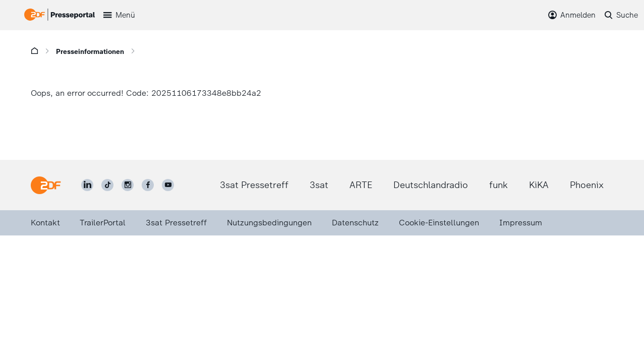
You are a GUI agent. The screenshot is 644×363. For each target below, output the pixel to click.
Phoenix (587, 185)
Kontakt (45, 223)
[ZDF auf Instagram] (128, 185)
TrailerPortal (103, 223)
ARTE (361, 185)
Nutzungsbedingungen (269, 223)
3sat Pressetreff (254, 185)
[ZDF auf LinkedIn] (87, 185)
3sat (319, 185)
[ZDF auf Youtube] (168, 185)
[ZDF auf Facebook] (148, 185)
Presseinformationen (90, 52)
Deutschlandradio (431, 185)
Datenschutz (355, 223)
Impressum (521, 223)
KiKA (539, 185)
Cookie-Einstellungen (439, 223)
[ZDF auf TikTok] (107, 185)
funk (499, 185)
